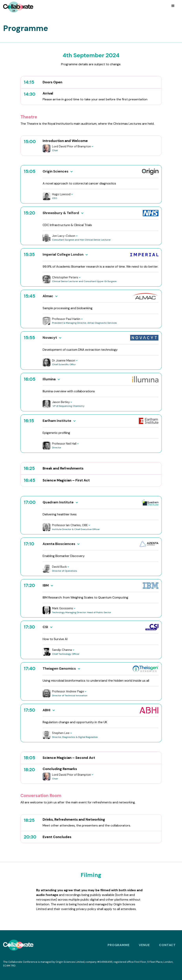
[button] (173, 7)
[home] (18, 7)
